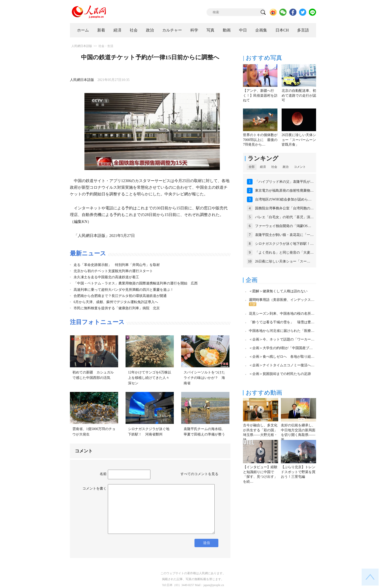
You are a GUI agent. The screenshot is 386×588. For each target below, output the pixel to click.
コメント (300, 167)
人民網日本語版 (82, 46)
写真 (210, 30)
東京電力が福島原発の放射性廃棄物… (284, 191)
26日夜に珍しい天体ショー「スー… (283, 261)
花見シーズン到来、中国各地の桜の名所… (282, 314)
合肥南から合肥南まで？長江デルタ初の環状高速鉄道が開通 (120, 296)
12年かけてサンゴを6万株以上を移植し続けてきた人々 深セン (150, 378)
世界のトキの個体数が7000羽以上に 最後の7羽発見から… (260, 140)
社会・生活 (106, 46)
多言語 (303, 30)
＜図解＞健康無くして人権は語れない (278, 291)
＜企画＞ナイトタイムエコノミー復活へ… (282, 365)
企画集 (261, 30)
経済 (117, 30)
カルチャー (172, 30)
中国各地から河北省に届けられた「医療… (282, 331)
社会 (134, 30)
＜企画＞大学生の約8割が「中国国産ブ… (281, 348)
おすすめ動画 (264, 393)
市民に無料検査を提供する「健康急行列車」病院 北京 (117, 308)
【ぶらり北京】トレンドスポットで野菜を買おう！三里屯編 (298, 472)
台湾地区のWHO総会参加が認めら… (283, 199)
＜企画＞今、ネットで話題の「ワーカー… (282, 339)
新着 (101, 30)
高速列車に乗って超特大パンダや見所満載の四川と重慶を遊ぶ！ (124, 290)
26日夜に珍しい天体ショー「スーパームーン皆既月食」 (299, 140)
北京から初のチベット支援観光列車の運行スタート (113, 271)
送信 (207, 543)
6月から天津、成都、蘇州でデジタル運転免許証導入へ (116, 302)
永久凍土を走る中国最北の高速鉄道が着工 (106, 277)
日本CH (282, 30)
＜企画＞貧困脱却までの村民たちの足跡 (280, 374)
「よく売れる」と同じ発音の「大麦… (284, 253)
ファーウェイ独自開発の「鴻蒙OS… (283, 226)
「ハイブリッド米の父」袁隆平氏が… (284, 182)
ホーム (83, 30)
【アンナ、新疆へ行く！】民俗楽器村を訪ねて (260, 95)
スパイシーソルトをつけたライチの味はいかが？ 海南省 (204, 378)
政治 (150, 30)
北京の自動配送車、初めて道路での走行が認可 (299, 95)
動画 (227, 30)
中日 (243, 30)
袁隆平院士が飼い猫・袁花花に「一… (284, 235)
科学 (194, 30)
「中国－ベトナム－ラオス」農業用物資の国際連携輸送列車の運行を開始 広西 (136, 283)
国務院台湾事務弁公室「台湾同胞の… (284, 208)
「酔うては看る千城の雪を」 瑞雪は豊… (282, 322)
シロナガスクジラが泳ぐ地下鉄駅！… (284, 244)
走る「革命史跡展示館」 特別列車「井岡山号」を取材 (117, 265)
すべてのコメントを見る (199, 474)
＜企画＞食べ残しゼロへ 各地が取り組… (282, 357)
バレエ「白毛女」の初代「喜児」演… (284, 217)
